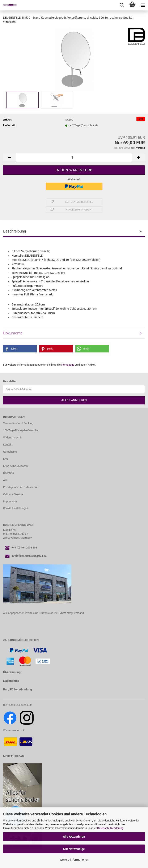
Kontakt (8, 445)
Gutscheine (10, 452)
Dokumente (13, 333)
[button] (9, 158)
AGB (6, 480)
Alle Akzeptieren (74, 837)
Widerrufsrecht (12, 437)
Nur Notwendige (74, 849)
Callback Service (13, 494)
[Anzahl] (74, 158)
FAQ (6, 459)
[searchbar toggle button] (122, 5)
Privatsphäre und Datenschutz (21, 487)
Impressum (10, 501)
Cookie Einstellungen (16, 508)
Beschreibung (15, 231)
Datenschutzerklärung (110, 828)
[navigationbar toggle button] (143, 5)
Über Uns (9, 473)
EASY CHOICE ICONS (16, 466)
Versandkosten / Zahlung (18, 423)
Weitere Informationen (74, 860)
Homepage (68, 365)
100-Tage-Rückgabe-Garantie (21, 430)
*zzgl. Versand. (76, 613)
